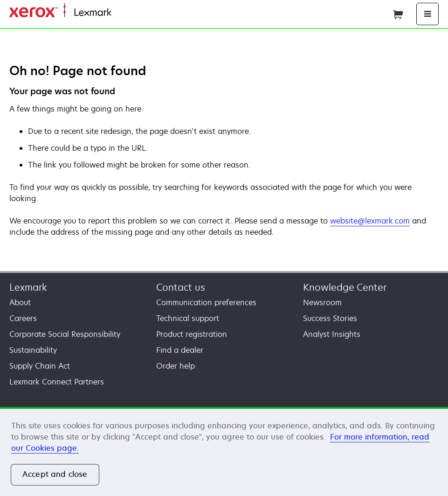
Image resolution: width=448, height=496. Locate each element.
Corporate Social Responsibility (65, 334)
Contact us (181, 287)
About (20, 302)
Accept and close (55, 475)
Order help (176, 366)
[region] (224, 451)
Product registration (192, 334)
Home (120, 13)
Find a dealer (180, 350)
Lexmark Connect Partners (57, 382)
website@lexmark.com (370, 221)
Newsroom (322, 302)
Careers (23, 318)
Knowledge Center (345, 287)
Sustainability (33, 350)
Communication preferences (206, 302)
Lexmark (28, 287)
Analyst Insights (332, 334)
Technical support (188, 318)
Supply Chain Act (40, 366)
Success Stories (330, 318)
